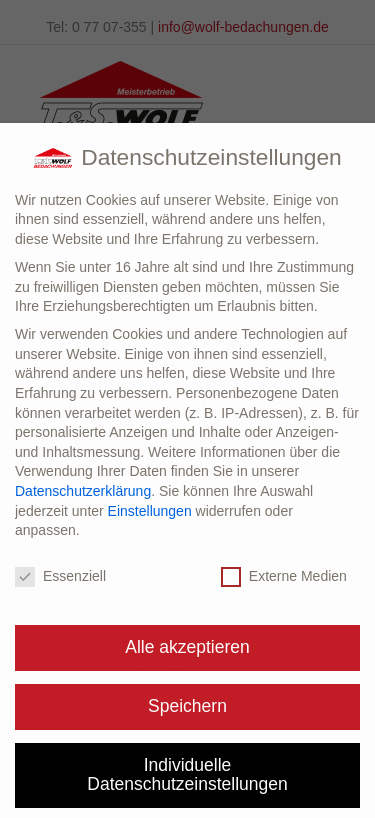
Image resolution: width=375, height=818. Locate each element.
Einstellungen (150, 511)
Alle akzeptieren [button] (187, 647)
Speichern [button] (187, 706)
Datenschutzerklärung (83, 491)
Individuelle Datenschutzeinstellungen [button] (187, 775)
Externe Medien (284, 576)
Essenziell (60, 576)
